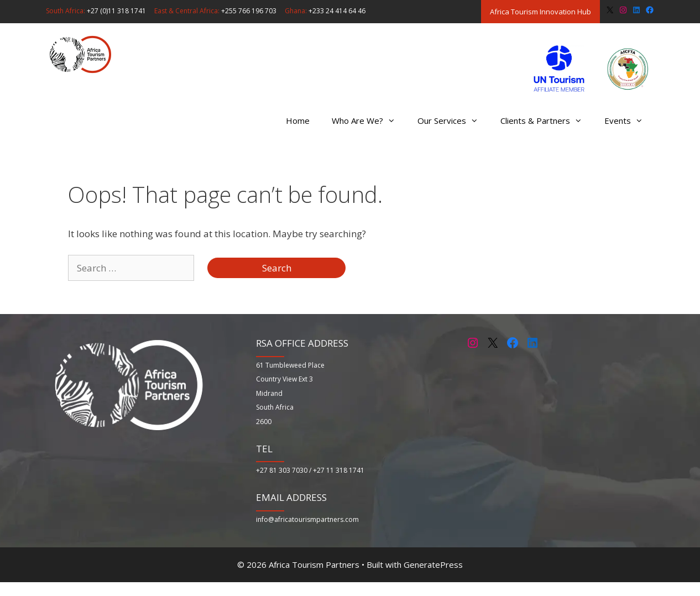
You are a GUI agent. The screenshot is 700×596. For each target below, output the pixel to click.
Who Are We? (369, 121)
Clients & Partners (547, 121)
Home (298, 121)
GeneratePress (433, 564)
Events (629, 121)
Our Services (453, 121)
